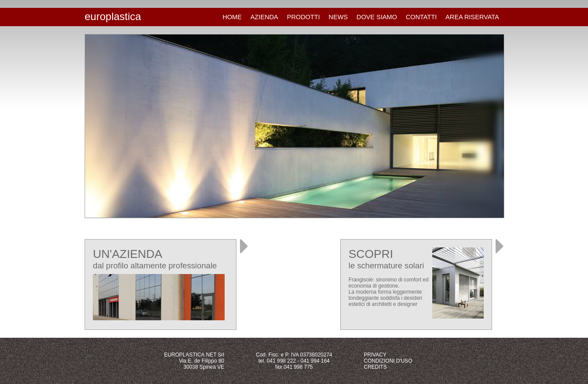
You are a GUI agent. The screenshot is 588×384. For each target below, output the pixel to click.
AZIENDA (264, 17)
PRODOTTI (304, 17)
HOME (232, 17)
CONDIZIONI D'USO (388, 361)
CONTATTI (421, 17)
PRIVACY (375, 355)
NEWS (338, 17)
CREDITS (375, 367)
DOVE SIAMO (377, 17)
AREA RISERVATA (472, 17)
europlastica (113, 16)
